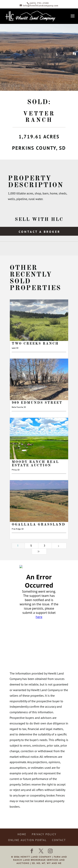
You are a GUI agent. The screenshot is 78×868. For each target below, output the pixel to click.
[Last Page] (39, 551)
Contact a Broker (40, 232)
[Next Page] (59, 546)
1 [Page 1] (18, 546)
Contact (59, 840)
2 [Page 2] (31, 546)
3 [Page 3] (45, 546)
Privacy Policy (44, 834)
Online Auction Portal (27, 840)
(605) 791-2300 (39, 3)
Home (22, 834)
